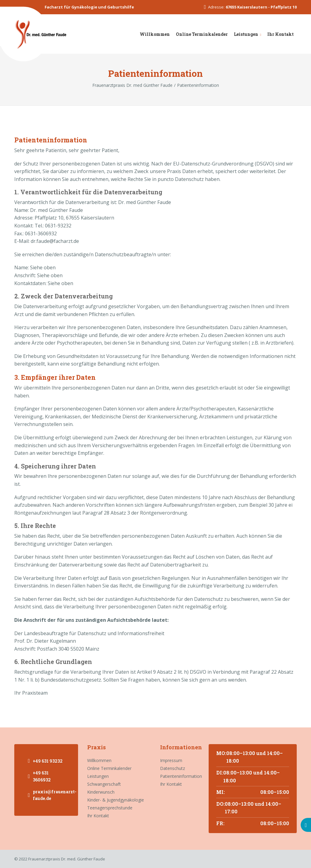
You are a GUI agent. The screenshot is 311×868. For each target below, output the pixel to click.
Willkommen (155, 34)
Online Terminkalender (202, 34)
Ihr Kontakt (280, 34)
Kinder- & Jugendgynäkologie (116, 800)
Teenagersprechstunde (110, 808)
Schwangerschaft (104, 784)
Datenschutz (173, 768)
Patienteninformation (180, 776)
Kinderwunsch (101, 792)
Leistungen (246, 34)
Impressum (171, 760)
